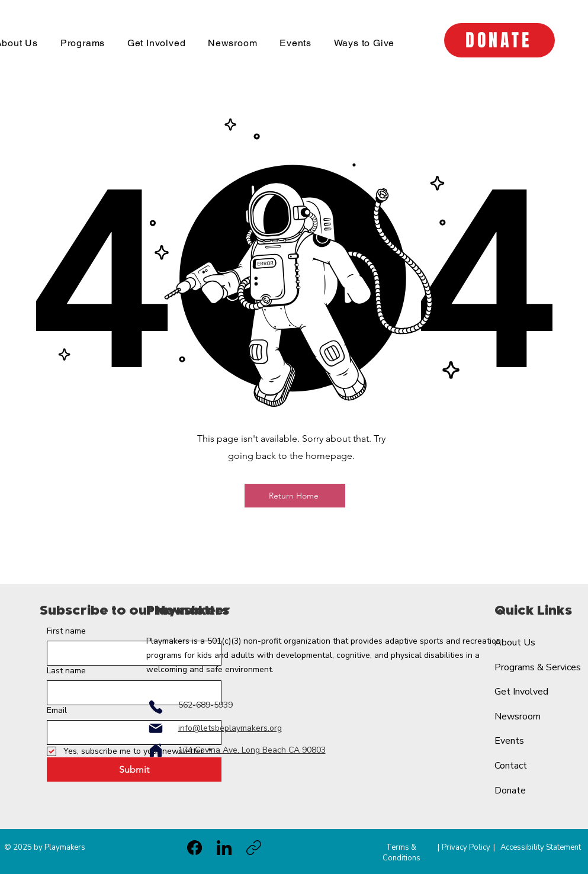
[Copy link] (254, 848)
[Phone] (156, 707)
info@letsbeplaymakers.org (230, 728)
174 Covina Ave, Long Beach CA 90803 (252, 750)
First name (66, 631)
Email (57, 710)
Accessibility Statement (541, 847)
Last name (66, 671)
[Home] (156, 750)
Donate (510, 791)
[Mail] (156, 728)
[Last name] (131, 693)
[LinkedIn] (224, 848)
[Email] (131, 732)
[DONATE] (499, 40)
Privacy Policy (466, 847)
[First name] (131, 653)
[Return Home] (295, 496)
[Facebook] (195, 848)
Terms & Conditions (401, 853)
